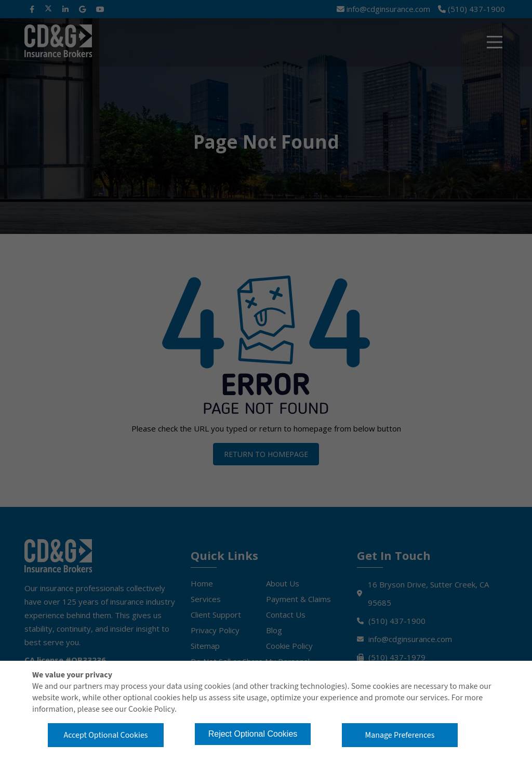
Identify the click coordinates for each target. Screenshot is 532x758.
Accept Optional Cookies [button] (105, 735)
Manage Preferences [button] (400, 735)
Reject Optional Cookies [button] (253, 734)
